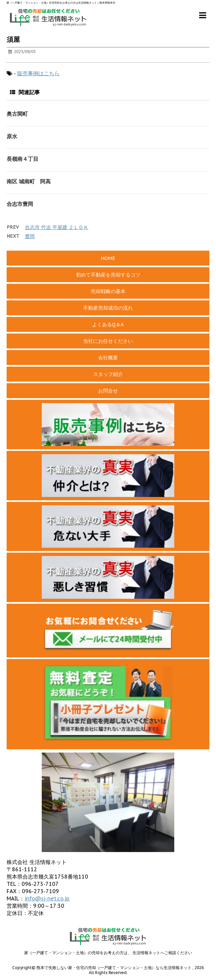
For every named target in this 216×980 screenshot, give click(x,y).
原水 (12, 136)
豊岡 (30, 236)
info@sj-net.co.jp (47, 898)
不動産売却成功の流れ (108, 308)
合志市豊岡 (20, 204)
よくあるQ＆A (108, 324)
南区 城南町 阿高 (29, 181)
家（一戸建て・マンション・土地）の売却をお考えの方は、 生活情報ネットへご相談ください (108, 953)
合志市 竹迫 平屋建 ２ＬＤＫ (57, 227)
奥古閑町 (17, 114)
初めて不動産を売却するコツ (108, 275)
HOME (108, 258)
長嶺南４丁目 (23, 159)
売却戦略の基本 (108, 291)
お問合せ (108, 391)
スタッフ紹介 (108, 374)
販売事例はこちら (38, 73)
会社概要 (108, 358)
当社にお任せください (108, 341)
